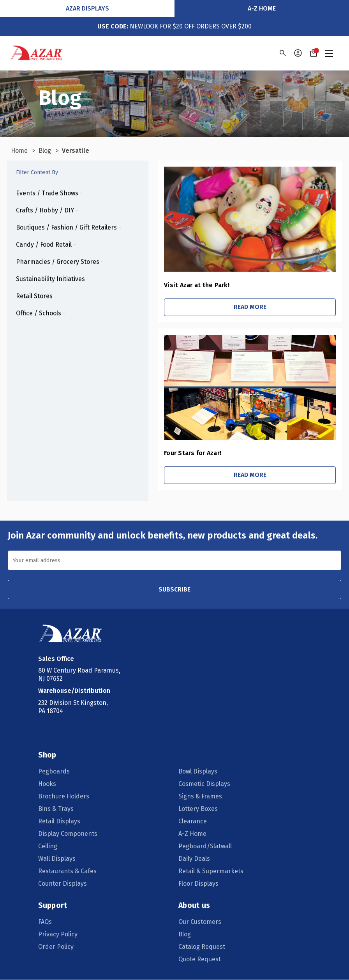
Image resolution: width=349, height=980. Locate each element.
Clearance (193, 822)
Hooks (48, 784)
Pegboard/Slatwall (205, 847)
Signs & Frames (200, 797)
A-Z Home (262, 8)
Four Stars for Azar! (168, 453)
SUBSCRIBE (174, 589)
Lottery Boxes (198, 809)
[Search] (282, 53)
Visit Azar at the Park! (172, 285)
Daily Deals (194, 859)
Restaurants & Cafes (68, 871)
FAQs (46, 922)
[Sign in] (298, 53)
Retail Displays (60, 822)
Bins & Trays (57, 809)
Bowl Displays (198, 772)
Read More (238, 307)
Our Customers (200, 922)
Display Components (69, 834)
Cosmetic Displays (204, 784)
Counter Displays (63, 884)
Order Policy (57, 947)
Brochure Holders (64, 797)
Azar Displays (87, 8)
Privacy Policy (59, 935)
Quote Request (200, 960)
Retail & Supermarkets (211, 871)
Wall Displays (58, 859)
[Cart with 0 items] (314, 53)
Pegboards (55, 772)
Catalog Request (202, 947)
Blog (185, 935)
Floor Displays (198, 884)
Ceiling (48, 847)
